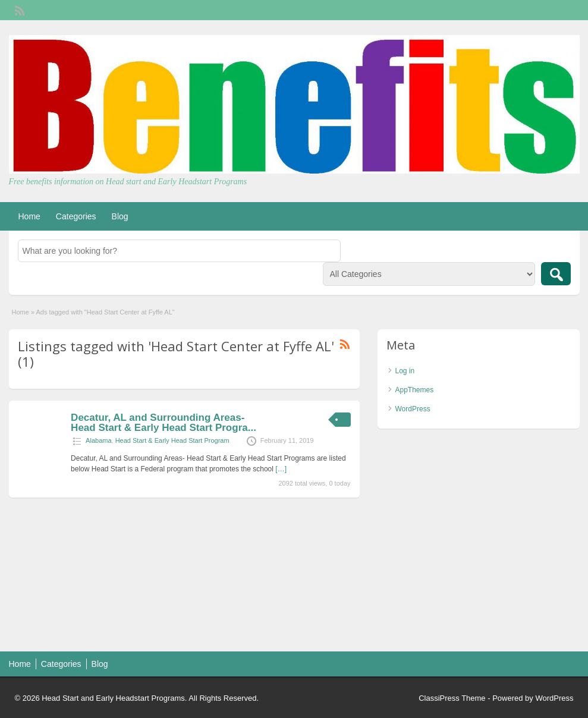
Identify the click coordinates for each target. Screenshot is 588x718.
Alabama (98, 440)
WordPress (413, 409)
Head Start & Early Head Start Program (172, 440)
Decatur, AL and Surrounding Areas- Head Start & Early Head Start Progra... (163, 423)
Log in (405, 371)
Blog (120, 216)
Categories (76, 216)
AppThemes (415, 390)
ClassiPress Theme (452, 698)
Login (565, 10)
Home (29, 216)
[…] (281, 469)
